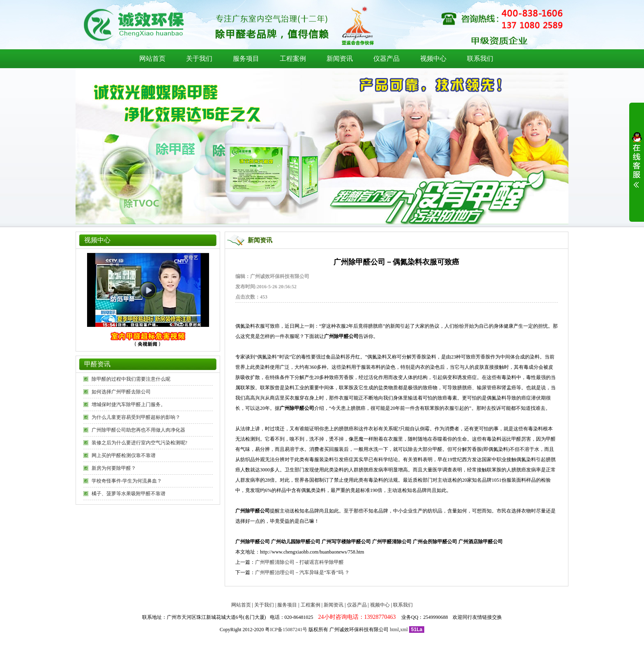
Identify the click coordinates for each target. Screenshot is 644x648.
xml (404, 630)
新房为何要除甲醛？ (114, 468)
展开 (637, 165)
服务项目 (246, 59)
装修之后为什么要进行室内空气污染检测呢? (139, 443)
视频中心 (433, 59)
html (394, 630)
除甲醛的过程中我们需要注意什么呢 (131, 379)
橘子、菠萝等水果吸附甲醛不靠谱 (129, 494)
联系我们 (480, 59)
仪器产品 (386, 59)
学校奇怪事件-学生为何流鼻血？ (127, 481)
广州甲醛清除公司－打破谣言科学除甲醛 (299, 562)
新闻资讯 (340, 59)
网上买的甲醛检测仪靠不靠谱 (124, 455)
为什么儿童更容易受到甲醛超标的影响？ (136, 417)
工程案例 (293, 59)
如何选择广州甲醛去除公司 (121, 392)
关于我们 (199, 59)
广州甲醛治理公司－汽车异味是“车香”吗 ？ (302, 572)
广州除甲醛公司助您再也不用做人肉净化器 (138, 430)
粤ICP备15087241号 (286, 630)
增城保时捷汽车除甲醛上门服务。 (129, 404)
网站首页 (152, 59)
